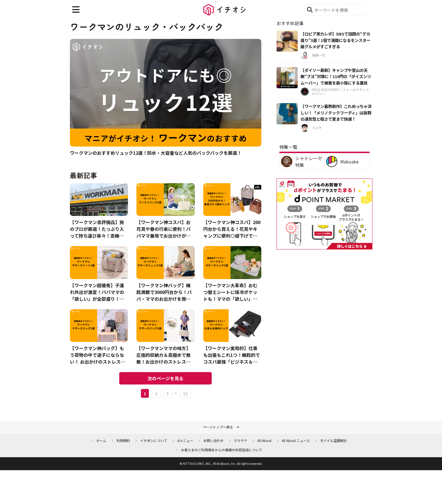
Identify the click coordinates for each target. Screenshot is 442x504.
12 (185, 393)
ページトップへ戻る (218, 427)
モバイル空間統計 (333, 440)
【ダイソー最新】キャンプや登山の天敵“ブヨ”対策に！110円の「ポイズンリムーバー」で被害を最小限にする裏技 (336, 76)
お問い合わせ (213, 440)
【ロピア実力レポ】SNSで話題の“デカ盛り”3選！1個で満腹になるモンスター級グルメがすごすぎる (335, 40)
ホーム (101, 440)
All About (264, 440)
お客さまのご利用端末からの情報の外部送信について (222, 450)
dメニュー (185, 440)
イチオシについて (154, 440)
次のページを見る (165, 378)
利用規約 (123, 440)
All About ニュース (296, 440)
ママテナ (240, 440)
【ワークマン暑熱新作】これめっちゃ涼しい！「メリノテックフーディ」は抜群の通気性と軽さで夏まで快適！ (336, 112)
